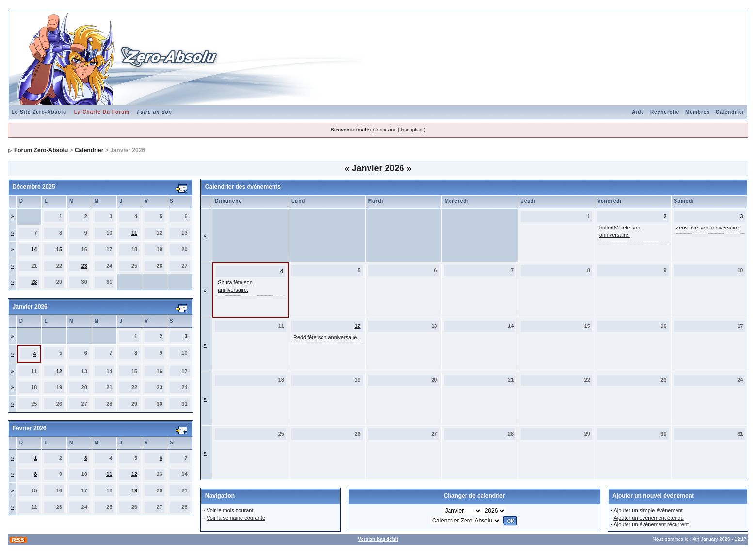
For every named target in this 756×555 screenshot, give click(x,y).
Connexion (385, 130)
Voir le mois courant (230, 510)
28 (34, 282)
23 (84, 266)
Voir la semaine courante (236, 518)
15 (59, 249)
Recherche (665, 112)
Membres (698, 112)
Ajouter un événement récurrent (651, 524)
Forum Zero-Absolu (41, 150)
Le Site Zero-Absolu (39, 112)
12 (59, 371)
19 (134, 490)
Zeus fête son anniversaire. (708, 228)
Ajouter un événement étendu (648, 518)
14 (34, 249)
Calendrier (730, 112)
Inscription (412, 130)
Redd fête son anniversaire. (326, 337)
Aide (638, 112)
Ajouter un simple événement (648, 510)
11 (134, 233)
